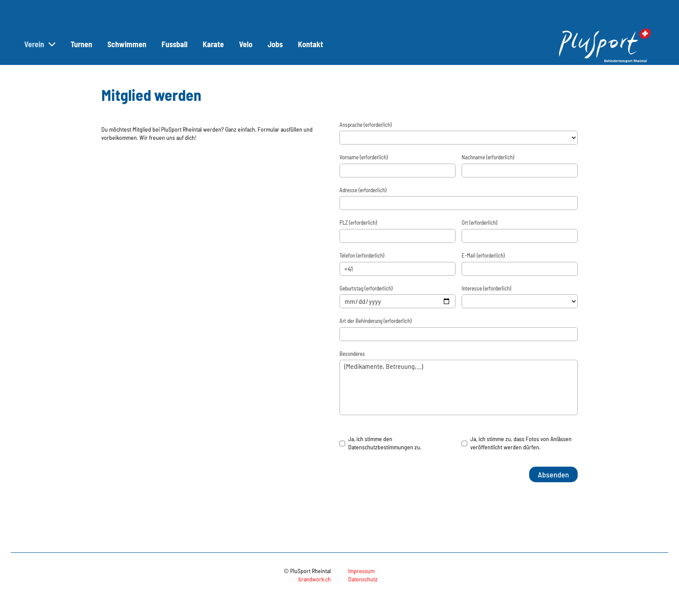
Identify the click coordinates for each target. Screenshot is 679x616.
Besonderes (352, 354)
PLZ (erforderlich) (358, 223)
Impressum (361, 571)
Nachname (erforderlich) (488, 157)
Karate (213, 44)
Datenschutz (363, 579)
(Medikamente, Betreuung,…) (459, 387)
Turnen (81, 44)
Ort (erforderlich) (479, 223)
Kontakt (310, 44)
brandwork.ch (315, 579)
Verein (40, 44)
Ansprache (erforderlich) (365, 125)
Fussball (175, 44)
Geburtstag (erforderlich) (366, 288)
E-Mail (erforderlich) (483, 255)
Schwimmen (127, 44)
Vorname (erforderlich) (364, 157)
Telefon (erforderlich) (362, 255)
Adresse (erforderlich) (363, 190)
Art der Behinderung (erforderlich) (375, 321)
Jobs (275, 44)
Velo (246, 44)
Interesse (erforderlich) (486, 288)
